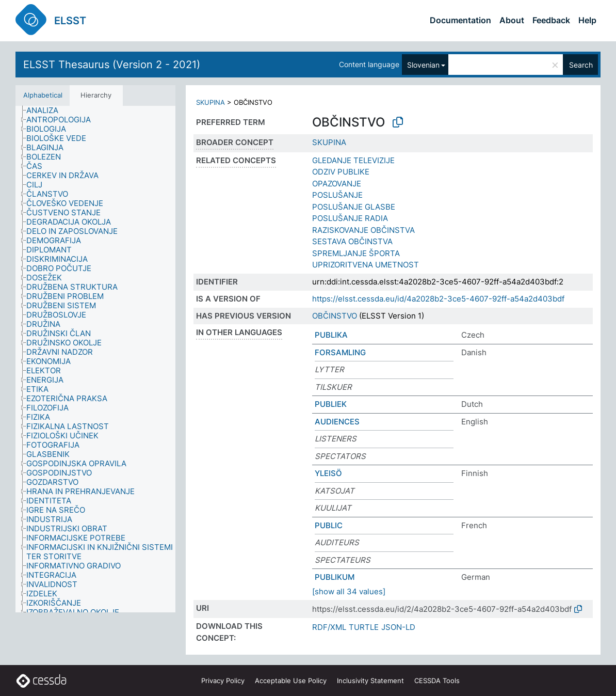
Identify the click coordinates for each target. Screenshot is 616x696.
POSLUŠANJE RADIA (350, 218)
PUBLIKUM (335, 577)
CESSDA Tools (437, 681)
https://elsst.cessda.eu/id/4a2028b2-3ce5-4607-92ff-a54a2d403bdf (438, 299)
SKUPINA (210, 102)
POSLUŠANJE (337, 195)
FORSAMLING (340, 352)
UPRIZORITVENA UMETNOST (366, 265)
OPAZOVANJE (337, 184)
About (512, 20)
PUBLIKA (331, 335)
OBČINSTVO (335, 316)
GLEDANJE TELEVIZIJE (353, 160)
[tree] (95, 359)
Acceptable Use (291, 681)
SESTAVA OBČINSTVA (352, 241)
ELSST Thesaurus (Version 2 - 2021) (112, 65)
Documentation (460, 20)
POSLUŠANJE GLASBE (354, 207)
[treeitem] (47, 110)
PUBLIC (329, 525)
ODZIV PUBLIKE (341, 172)
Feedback (551, 20)
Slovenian (423, 65)
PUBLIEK (331, 404)
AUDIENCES (337, 422)
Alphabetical (43, 95)
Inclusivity (370, 681)
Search (581, 65)
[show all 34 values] (349, 591)
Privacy (223, 681)
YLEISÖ (328, 473)
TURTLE (364, 627)
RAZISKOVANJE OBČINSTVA (363, 230)
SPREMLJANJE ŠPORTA (356, 253)
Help (587, 20)
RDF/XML (329, 627)
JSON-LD (398, 627)
